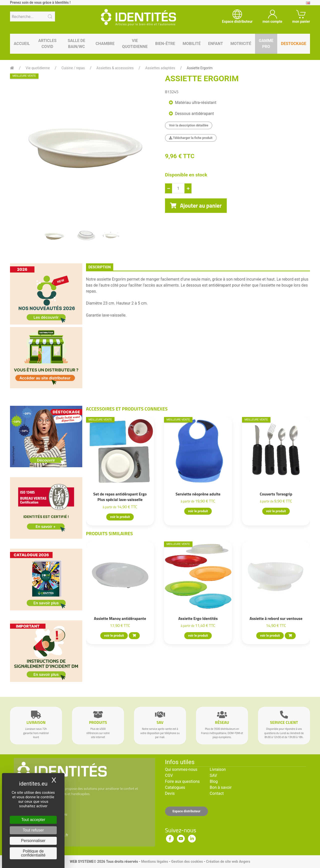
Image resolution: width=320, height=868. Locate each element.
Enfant (215, 44)
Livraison (218, 769)
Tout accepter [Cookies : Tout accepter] (33, 820)
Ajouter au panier (196, 206)
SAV (213, 775)
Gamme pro (266, 44)
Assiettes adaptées (160, 68)
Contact (217, 793)
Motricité (241, 44)
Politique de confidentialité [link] (33, 853)
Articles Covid (47, 44)
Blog (214, 781)
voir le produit (120, 517)
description (100, 267)
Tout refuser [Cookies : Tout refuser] (33, 830)
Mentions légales (154, 862)
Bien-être (165, 44)
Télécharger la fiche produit (191, 138)
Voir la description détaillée (189, 125)
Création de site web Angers (228, 862)
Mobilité (192, 44)
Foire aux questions (182, 781)
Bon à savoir (221, 787)
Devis (170, 793)
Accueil (22, 44)
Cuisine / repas (73, 68)
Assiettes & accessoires (115, 68)
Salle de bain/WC (76, 44)
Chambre (105, 44)
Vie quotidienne (135, 44)
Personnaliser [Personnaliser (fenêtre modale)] (33, 841)
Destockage (294, 44)
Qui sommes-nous (181, 769)
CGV (169, 775)
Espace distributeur (186, 811)
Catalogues (175, 787)
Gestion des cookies (187, 862)
